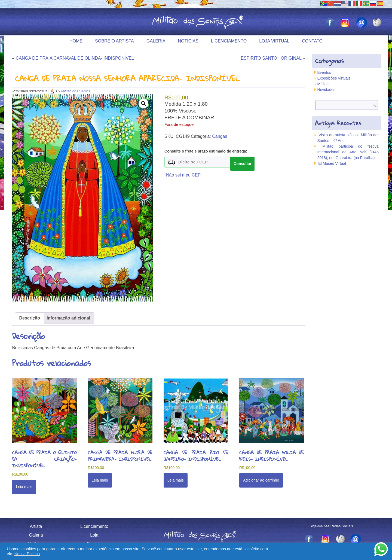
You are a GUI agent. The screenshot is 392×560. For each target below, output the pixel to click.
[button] (143, 104)
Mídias (323, 84)
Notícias (188, 41)
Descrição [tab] (30, 318)
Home (76, 41)
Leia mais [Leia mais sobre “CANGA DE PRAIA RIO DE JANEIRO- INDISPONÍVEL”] (176, 480)
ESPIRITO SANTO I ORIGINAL (271, 58)
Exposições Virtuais (334, 78)
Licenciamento (229, 41)
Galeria (156, 41)
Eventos (324, 72)
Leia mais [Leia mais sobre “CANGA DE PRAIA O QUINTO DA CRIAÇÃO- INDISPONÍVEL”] (24, 487)
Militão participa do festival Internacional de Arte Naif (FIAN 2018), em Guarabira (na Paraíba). (348, 152)
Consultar (242, 164)
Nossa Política (27, 554)
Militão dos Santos (76, 91)
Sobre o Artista (114, 41)
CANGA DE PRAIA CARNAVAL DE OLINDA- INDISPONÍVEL (75, 58)
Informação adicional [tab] (68, 318)
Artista (36, 526)
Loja (94, 535)
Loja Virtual (274, 41)
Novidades (326, 90)
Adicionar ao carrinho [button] (261, 480)
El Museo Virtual (332, 163)
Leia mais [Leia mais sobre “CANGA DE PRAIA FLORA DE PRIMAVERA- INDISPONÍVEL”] (100, 480)
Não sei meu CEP (183, 175)
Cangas (220, 136)
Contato (312, 41)
